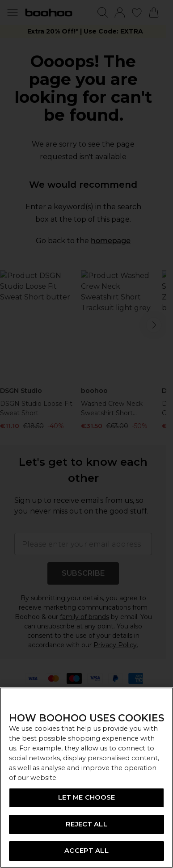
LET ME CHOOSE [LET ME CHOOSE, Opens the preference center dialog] (87, 797)
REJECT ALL (86, 824)
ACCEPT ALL (86, 851)
